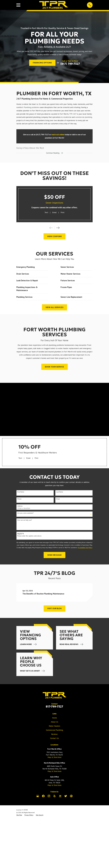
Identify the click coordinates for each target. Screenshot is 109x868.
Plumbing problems (31, 107)
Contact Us (54, 738)
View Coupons (54, 236)
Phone (19, 499)
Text (46, 213)
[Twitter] (66, 796)
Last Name (60, 492)
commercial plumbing (84, 117)
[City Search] (71, 796)
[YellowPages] (60, 796)
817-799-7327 (54, 707)
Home (54, 718)
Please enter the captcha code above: (29, 536)
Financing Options (42, 63)
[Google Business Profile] (38, 796)
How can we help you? (25, 520)
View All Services (54, 307)
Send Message (54, 555)
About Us (54, 722)
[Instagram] (49, 796)
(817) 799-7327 (70, 64)
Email (54, 213)
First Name (21, 492)
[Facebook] (43, 796)
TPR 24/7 (73, 114)
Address (20, 506)
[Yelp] (54, 796)
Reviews (54, 734)
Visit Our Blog (54, 609)
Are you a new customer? (25, 513)
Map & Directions (54, 757)
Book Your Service (54, 367)
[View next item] (58, 228)
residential (67, 117)
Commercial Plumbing (54, 730)
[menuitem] (19, 815)
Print (63, 213)
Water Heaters (54, 726)
